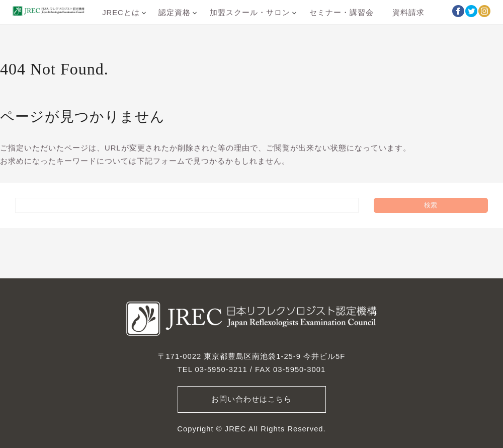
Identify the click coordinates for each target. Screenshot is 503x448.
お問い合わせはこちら (251, 399)
